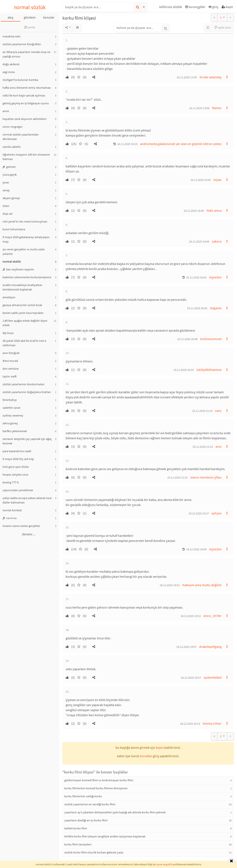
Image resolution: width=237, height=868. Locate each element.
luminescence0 (211, 339)
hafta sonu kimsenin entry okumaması (27, 88)
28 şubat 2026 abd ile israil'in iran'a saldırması (24, 343)
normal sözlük (30, 7)
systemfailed (213, 677)
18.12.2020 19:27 (199, 513)
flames (217, 108)
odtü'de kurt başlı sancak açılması (24, 95)
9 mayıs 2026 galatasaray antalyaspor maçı (26, 239)
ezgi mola (9, 72)
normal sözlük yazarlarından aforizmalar (21, 137)
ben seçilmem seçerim (18, 269)
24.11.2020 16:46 (199, 241)
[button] (171, 7)
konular (49, 17)
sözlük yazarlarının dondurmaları (23, 384)
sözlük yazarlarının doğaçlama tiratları (27, 392)
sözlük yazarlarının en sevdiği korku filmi (90, 804)
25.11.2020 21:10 (202, 411)
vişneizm (215, 277)
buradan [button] (146, 756)
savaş (6, 190)
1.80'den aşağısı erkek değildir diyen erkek (25, 323)
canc (218, 411)
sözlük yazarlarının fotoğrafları (22, 44)
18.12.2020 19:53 (191, 616)
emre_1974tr (212, 616)
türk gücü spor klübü (16, 467)
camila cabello (12, 147)
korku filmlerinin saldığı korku (83, 796)
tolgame (216, 308)
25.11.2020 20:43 (196, 277)
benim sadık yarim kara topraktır (23, 313)
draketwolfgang (210, 647)
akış (10, 17)
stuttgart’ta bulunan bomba (20, 80)
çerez (160, 864)
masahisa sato (12, 36)
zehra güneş (10, 423)
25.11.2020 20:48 (187, 339)
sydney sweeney (13, 415)
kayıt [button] (159, 747)
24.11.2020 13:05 (187, 77)
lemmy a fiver (212, 723)
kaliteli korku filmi (76, 828)
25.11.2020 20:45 (197, 308)
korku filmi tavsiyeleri (78, 844)
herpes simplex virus (15, 475)
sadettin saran (12, 408)
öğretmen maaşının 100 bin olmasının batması (26, 157)
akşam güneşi (11, 198)
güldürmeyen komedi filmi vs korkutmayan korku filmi (99, 780)
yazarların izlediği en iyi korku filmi (86, 820)
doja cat (8, 214)
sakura (217, 241)
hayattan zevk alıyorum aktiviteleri (24, 119)
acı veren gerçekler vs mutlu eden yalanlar (24, 252)
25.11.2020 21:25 (178, 477)
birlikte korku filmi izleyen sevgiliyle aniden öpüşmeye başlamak (105, 836)
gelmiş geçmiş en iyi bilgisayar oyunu (26, 103)
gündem (30, 17)
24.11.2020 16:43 (201, 180)
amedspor (9, 297)
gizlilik (169, 864)
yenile (30, 27)
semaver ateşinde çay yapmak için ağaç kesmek (27, 441)
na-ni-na (10, 518)
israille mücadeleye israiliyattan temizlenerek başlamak (22, 287)
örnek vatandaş (211, 77)
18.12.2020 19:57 (186, 647)
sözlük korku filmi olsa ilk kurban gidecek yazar (94, 852)
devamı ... (29, 534)
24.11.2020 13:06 (199, 108)
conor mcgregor (13, 127)
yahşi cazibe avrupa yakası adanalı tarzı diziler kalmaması (27, 500)
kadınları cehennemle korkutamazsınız (27, 277)
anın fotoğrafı (11, 353)
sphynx (216, 513)
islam (6, 206)
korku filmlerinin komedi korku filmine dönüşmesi (96, 788)
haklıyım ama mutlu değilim (202, 585)
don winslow (11, 369)
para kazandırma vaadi (17, 451)
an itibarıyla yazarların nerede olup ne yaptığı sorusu (26, 54)
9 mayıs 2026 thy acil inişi (18, 459)
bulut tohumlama (14, 229)
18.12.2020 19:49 (196, 549)
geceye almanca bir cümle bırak (22, 305)
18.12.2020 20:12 (190, 724)
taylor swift (10, 376)
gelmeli (9, 167)
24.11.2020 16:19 (127, 144)
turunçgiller (195, 7)
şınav (6, 182)
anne (6, 111)
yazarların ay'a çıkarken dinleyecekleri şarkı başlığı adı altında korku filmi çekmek (115, 812)
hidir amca (214, 210)
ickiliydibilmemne (209, 370)
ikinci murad (10, 361)
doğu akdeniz (11, 64)
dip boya (8, 333)
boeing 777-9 (11, 482)
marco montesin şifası (206, 477)
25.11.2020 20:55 (184, 370)
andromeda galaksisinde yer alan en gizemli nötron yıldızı (181, 144)
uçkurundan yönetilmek (18, 490)
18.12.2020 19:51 (170, 585)
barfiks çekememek (15, 431)
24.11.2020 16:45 (194, 211)
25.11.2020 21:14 (203, 447)
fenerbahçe (10, 400)
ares (218, 446)
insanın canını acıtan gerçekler (21, 526)
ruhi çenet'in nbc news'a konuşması (25, 221)
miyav (217, 180)
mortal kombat (12, 510)
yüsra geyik (10, 175)
